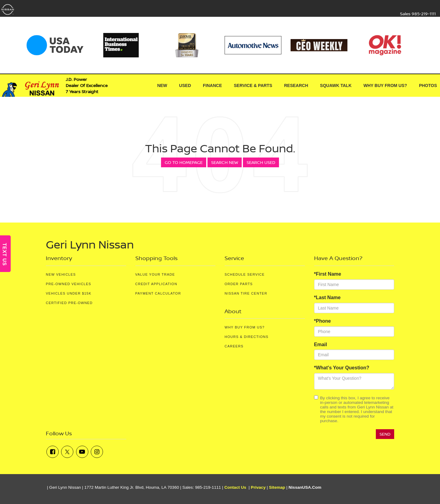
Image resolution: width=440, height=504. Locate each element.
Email (321, 344)
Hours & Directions (247, 337)
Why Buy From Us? (245, 327)
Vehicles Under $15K (69, 293)
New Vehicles (61, 274)
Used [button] (185, 85)
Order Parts (239, 284)
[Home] (141, 85)
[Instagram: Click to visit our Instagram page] (97, 452)
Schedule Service (245, 274)
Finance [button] (212, 85)
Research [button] (296, 85)
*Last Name (327, 297)
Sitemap (277, 487)
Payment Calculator (158, 293)
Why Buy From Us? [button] (385, 85)
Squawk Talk (336, 85)
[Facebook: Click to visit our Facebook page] (53, 452)
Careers (234, 346)
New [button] (162, 85)
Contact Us (235, 487)
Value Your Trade (155, 274)
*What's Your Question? (342, 368)
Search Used (261, 162)
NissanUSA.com (305, 487)
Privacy (258, 487)
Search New (225, 162)
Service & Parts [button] (253, 85)
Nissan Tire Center (246, 293)
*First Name (328, 274)
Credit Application (156, 284)
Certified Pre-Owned (69, 303)
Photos (428, 85)
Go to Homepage (184, 162)
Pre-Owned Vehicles (68, 284)
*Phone (323, 321)
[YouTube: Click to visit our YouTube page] (82, 452)
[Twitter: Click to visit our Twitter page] (67, 452)
